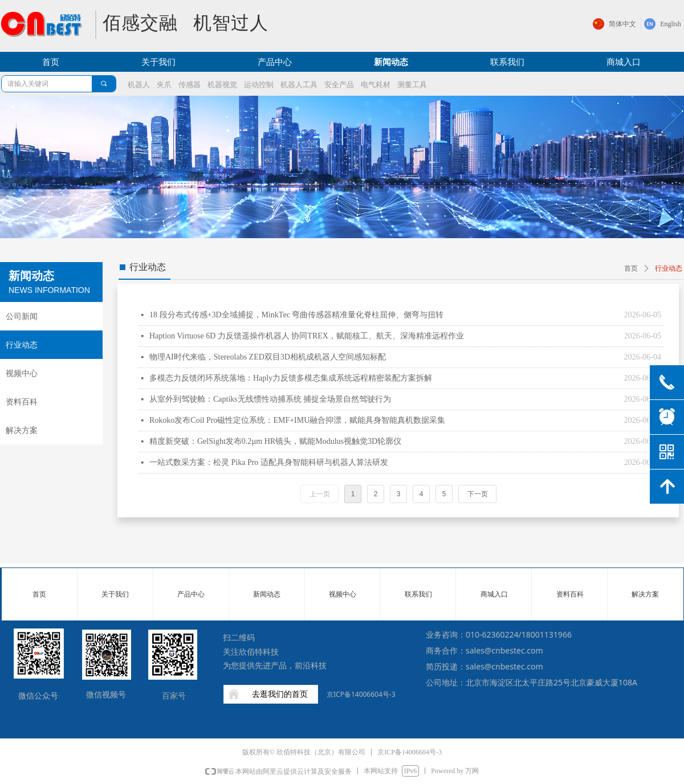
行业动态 (669, 268)
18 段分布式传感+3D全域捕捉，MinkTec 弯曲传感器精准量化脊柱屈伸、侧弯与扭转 (296, 315)
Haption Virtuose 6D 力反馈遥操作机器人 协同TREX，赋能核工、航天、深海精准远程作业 (307, 336)
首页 (631, 268)
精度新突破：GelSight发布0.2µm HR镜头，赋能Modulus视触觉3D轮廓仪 (275, 441)
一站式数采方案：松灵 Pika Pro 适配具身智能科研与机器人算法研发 (269, 462)
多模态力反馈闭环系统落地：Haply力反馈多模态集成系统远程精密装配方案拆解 (291, 378)
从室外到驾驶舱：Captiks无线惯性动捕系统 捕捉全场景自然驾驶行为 (270, 399)
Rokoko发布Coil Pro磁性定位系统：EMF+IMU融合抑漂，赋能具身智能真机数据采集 (297, 420)
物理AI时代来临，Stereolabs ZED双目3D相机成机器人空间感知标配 (268, 357)
